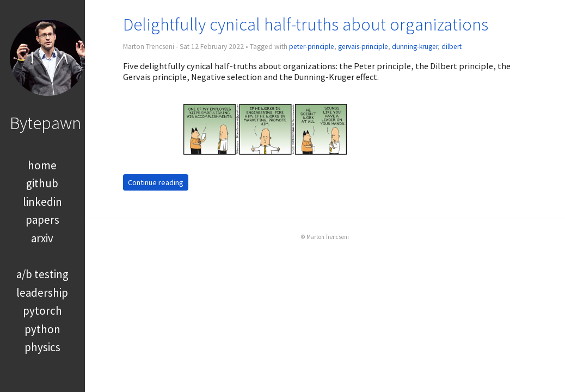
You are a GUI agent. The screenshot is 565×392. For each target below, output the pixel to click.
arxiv (42, 238)
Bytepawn (45, 123)
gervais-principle (363, 47)
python (42, 329)
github (42, 183)
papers (42, 220)
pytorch (42, 311)
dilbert (452, 47)
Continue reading (156, 182)
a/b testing (42, 274)
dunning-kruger (415, 47)
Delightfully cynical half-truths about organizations (306, 24)
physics (42, 347)
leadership (42, 293)
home (42, 165)
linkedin (42, 202)
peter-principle (312, 47)
